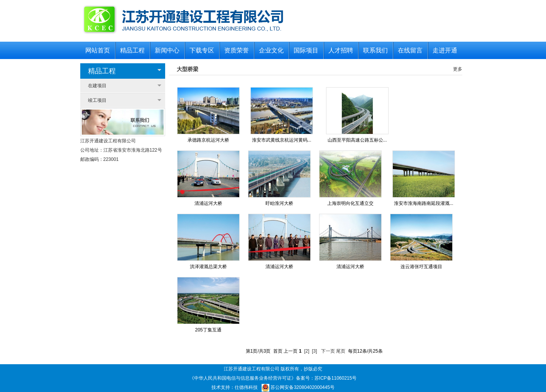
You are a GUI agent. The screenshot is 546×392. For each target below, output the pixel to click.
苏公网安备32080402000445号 (298, 387)
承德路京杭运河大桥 (208, 140)
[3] (314, 351)
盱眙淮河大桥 (279, 203)
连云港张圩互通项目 (421, 267)
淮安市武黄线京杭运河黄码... (282, 140)
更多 (458, 69)
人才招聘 (341, 50)
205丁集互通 (208, 330)
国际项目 (306, 50)
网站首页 (98, 50)
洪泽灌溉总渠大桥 (208, 267)
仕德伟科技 (246, 387)
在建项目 (97, 86)
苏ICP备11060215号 (336, 378)
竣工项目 (97, 100)
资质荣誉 (237, 50)
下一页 (328, 351)
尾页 (341, 351)
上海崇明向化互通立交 (350, 203)
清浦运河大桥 (208, 203)
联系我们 (375, 50)
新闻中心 (167, 50)
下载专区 (202, 50)
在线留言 (410, 50)
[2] (307, 351)
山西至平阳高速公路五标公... (357, 140)
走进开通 (445, 50)
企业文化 (271, 50)
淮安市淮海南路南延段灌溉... (424, 203)
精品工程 (132, 50)
